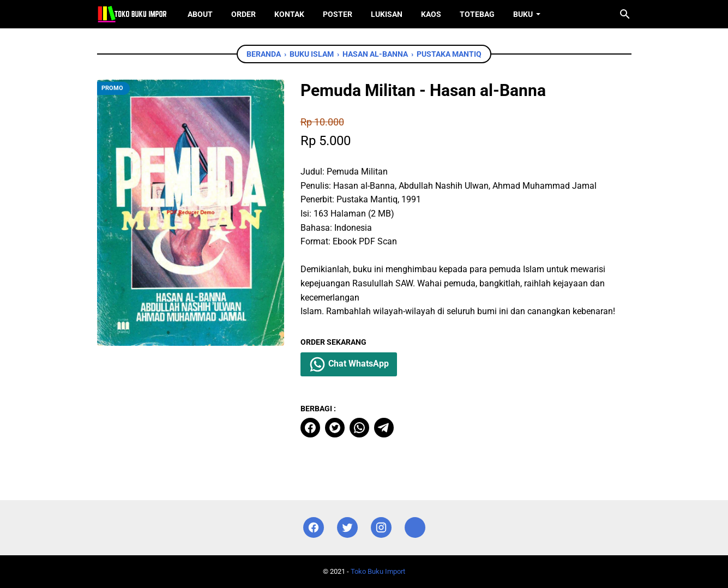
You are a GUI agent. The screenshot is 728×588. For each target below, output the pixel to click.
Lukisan (387, 14)
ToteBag (477, 14)
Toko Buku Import (378, 571)
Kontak (289, 14)
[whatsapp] (359, 428)
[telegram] (384, 428)
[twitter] (335, 428)
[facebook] (310, 428)
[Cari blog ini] (625, 14)
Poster (338, 14)
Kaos (431, 14)
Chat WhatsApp (349, 364)
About (200, 14)
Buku (523, 14)
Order (243, 14)
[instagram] (381, 528)
